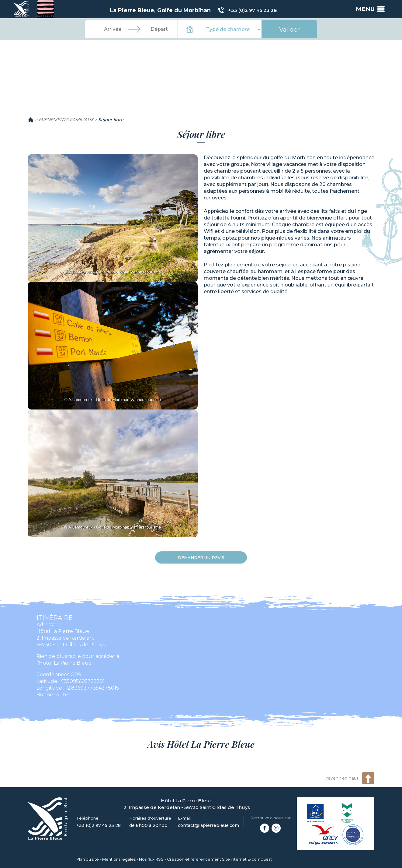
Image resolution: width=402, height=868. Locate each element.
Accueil (31, 120)
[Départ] (159, 29)
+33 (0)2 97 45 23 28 (252, 10)
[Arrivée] (113, 29)
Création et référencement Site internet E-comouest (219, 859)
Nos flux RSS (151, 859)
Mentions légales (119, 859)
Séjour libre (111, 120)
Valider (289, 30)
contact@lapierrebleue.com (208, 825)
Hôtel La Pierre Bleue (63, 631)
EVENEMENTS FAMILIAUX (66, 120)
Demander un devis (201, 557)
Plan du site (88, 859)
